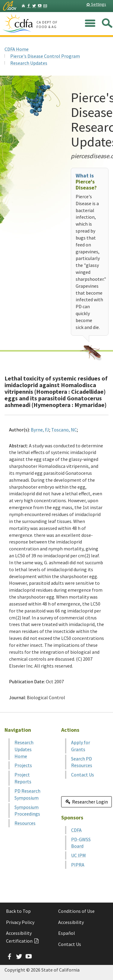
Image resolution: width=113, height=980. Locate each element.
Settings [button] (96, 4)
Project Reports (23, 778)
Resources (25, 823)
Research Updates (29, 63)
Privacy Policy (20, 922)
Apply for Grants (81, 746)
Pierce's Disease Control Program (45, 56)
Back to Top (18, 911)
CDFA (76, 830)
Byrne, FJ (40, 430)
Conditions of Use (76, 911)
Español (67, 933)
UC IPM (78, 855)
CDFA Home (17, 49)
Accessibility (71, 922)
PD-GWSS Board (81, 843)
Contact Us (83, 775)
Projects (23, 765)
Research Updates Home (24, 749)
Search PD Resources (82, 762)
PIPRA (78, 865)
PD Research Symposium (27, 794)
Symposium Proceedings (27, 811)
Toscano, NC (64, 430)
